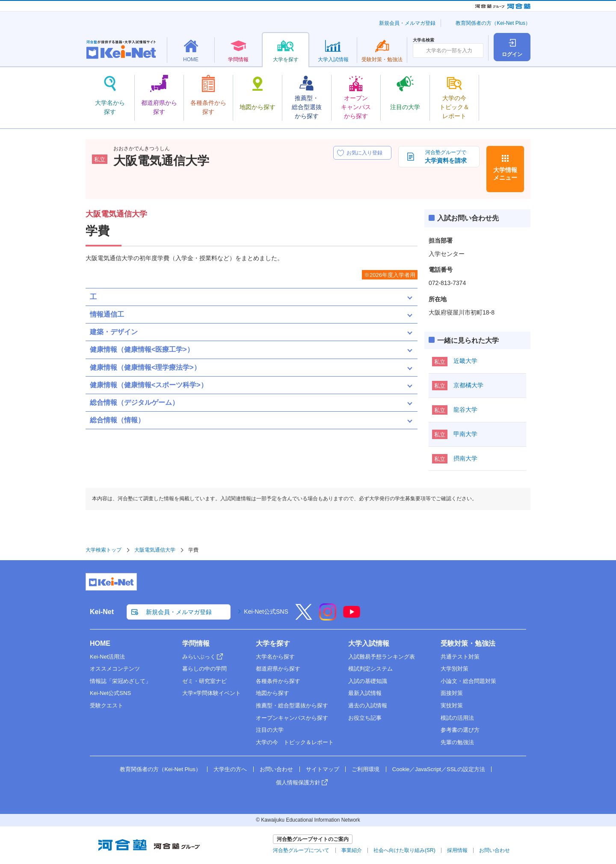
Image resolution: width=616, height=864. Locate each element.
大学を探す (273, 643)
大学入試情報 (369, 643)
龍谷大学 (465, 410)
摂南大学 (465, 458)
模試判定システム (370, 669)
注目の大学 (270, 730)
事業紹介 (352, 850)
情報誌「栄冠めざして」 (120, 681)
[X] (304, 618)
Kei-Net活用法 (107, 657)
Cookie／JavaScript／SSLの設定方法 (439, 769)
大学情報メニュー (505, 174)
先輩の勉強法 (457, 742)
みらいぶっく (199, 657)
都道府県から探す (278, 669)
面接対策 (452, 693)
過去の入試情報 (368, 705)
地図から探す (272, 693)
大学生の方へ (230, 769)
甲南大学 (465, 434)
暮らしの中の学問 (204, 669)
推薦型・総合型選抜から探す (292, 705)
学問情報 (196, 643)
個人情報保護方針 (298, 782)
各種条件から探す (278, 681)
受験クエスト (107, 705)
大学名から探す (275, 657)
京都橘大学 (468, 385)
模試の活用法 (457, 718)
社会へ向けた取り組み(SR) (404, 850)
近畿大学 (465, 361)
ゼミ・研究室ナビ (204, 681)
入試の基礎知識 (368, 681)
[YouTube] (352, 618)
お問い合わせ (276, 769)
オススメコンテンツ (115, 669)
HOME (100, 643)
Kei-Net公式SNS (266, 612)
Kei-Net (102, 612)
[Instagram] (328, 618)
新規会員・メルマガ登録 (407, 23)
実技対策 (452, 705)
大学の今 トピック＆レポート (295, 742)
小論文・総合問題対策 (468, 681)
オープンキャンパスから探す (292, 718)
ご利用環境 (366, 769)
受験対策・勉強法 (468, 643)
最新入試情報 (365, 693)
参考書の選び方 (460, 730)
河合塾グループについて (301, 850)
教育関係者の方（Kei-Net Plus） (493, 23)
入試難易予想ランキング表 (382, 657)
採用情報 (457, 850)
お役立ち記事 (365, 718)
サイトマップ (323, 769)
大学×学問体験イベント (212, 693)
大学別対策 (455, 669)
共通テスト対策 (460, 657)
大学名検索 (423, 40)
